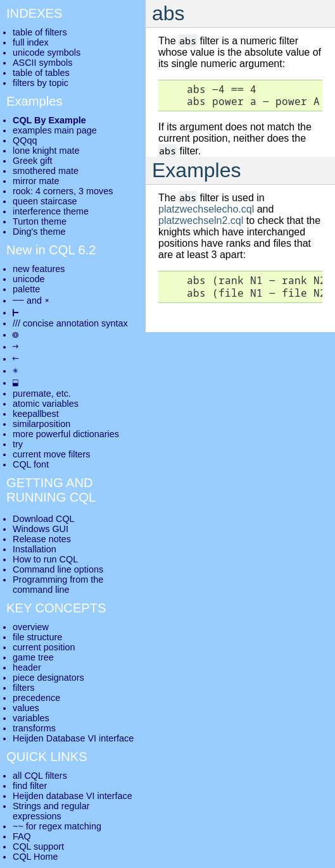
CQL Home (35, 857)
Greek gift (32, 161)
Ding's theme (39, 232)
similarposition (41, 424)
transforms (34, 728)
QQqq (25, 140)
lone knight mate (46, 151)
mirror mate (36, 181)
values (26, 708)
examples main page (55, 130)
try (18, 444)
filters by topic (41, 83)
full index (31, 42)
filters (23, 688)
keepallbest (36, 414)
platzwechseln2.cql (201, 220)
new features (39, 269)
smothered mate (46, 171)
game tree (33, 657)
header (27, 667)
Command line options (58, 569)
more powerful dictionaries (66, 434)
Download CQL (44, 519)
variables (31, 718)
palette (26, 289)
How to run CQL (45, 559)
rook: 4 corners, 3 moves (63, 191)
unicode (28, 279)
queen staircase (45, 201)
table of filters (40, 32)
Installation (35, 549)
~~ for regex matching (57, 826)
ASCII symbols (42, 63)
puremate (32, 394)
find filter (30, 786)
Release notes (42, 539)
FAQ (22, 836)
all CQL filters (40, 776)
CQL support (38, 846)
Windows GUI (41, 529)
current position (44, 647)
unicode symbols (47, 53)
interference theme (51, 211)
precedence (36, 698)
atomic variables (46, 404)
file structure (37, 637)
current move (39, 454)
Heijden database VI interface (73, 796)
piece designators (48, 678)
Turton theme (40, 221)
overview (31, 627)
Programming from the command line (58, 585)
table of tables (41, 73)
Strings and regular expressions (51, 811)
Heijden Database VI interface (73, 738)
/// (16, 323)
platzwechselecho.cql (206, 209)
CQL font (31, 464)
